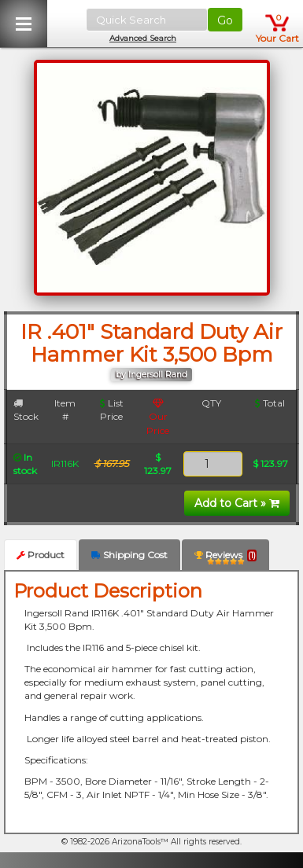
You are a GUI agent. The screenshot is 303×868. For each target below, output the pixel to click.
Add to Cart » (237, 503)
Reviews (225, 558)
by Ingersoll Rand (151, 375)
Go (225, 20)
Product (41, 555)
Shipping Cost (129, 555)
